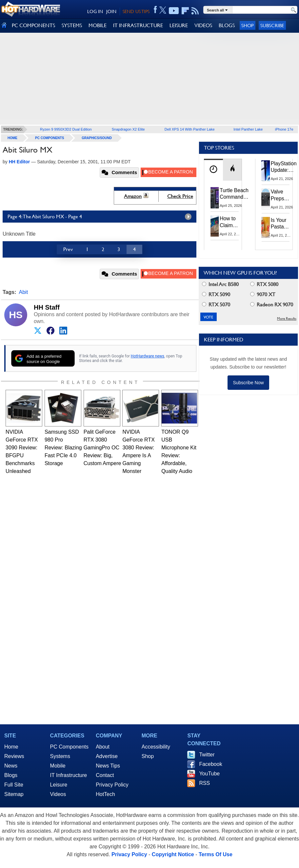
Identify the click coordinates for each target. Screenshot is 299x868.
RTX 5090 (216, 294)
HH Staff (47, 307)
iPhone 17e (284, 129)
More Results (287, 319)
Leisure (59, 785)
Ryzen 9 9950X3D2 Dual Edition (66, 129)
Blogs (11, 775)
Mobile (58, 766)
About (103, 747)
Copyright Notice (173, 854)
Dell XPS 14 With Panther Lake (190, 129)
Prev (68, 249)
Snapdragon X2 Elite (128, 129)
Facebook (210, 764)
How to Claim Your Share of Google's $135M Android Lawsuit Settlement (232, 222)
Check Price (180, 196)
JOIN (111, 11)
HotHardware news (148, 356)
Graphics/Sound (97, 138)
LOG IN (95, 11)
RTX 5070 (216, 305)
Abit (24, 292)
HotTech (105, 794)
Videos (58, 794)
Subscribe (272, 25)
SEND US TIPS (136, 11)
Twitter (207, 755)
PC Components (50, 138)
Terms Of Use (216, 854)
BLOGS (227, 25)
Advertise (107, 756)
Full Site (14, 785)
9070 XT (263, 294)
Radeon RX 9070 (272, 305)
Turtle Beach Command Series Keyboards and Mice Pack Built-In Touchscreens (235, 194)
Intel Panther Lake (248, 129)
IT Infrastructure (69, 775)
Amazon (133, 196)
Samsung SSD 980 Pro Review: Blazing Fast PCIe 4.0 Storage (63, 448)
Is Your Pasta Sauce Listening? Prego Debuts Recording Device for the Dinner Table (282, 224)
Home (11, 747)
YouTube (209, 774)
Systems (60, 756)
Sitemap (14, 794)
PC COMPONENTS (33, 25)
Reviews (14, 756)
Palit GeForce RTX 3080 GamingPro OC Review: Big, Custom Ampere (102, 448)
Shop (248, 25)
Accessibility (156, 747)
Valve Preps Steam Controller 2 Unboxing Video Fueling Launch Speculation (284, 195)
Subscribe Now (248, 383)
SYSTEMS (72, 25)
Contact (105, 775)
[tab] (213, 170)
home (12, 138)
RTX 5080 (264, 284)
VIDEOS (203, 25)
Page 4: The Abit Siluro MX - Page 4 (101, 217)
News (11, 766)
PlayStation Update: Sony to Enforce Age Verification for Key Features (284, 167)
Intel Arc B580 (220, 284)
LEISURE (179, 25)
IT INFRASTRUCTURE (138, 25)
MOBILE (98, 25)
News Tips (108, 766)
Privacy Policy (112, 785)
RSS (204, 783)
